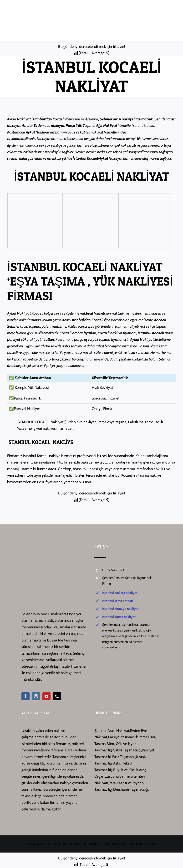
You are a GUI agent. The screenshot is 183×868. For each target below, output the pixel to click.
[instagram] (36, 696)
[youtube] (46, 696)
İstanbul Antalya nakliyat (120, 609)
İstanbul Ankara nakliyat (120, 593)
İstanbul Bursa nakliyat (119, 617)
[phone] (57, 696)
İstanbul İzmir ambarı (118, 601)
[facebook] (25, 696)
